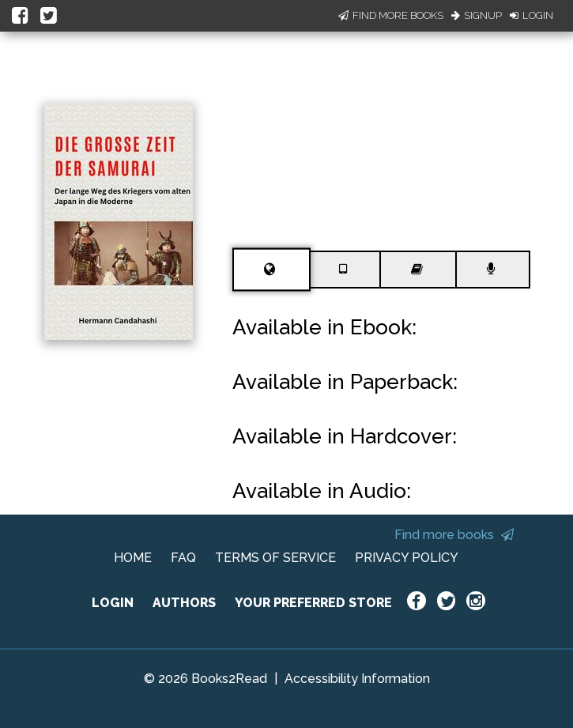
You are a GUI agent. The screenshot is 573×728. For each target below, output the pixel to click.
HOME (133, 558)
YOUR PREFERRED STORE (313, 603)
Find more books (454, 535)
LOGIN (113, 603)
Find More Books (391, 15)
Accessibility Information (357, 679)
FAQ (183, 558)
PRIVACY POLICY (407, 558)
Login (532, 15)
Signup (477, 15)
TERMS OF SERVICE (275, 558)
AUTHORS (184, 603)
